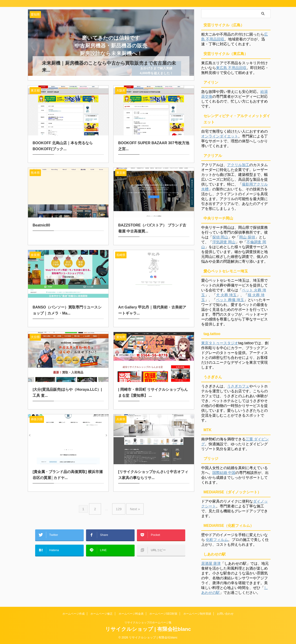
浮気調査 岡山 (224, 242)
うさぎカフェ (238, 386)
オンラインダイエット (220, 136)
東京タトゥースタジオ (220, 343)
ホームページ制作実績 (197, 614)
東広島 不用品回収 (231, 68)
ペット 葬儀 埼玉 (230, 300)
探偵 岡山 (220, 237)
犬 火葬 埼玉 (226, 295)
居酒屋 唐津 (211, 563)
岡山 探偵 (247, 237)
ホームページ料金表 (131, 614)
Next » (133, 502)
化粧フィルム (217, 540)
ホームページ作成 (74, 614)
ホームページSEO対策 (163, 614)
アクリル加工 (238, 165)
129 (119, 502)
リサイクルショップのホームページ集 (148, 623)
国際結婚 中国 (224, 473)
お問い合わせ (225, 614)
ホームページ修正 (102, 614)
